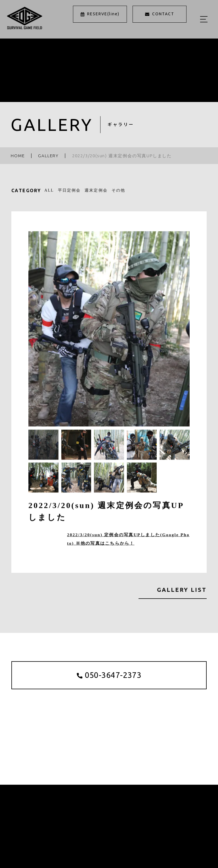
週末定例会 (96, 192)
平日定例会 (69, 192)
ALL (49, 192)
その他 (118, 192)
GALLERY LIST (182, 590)
